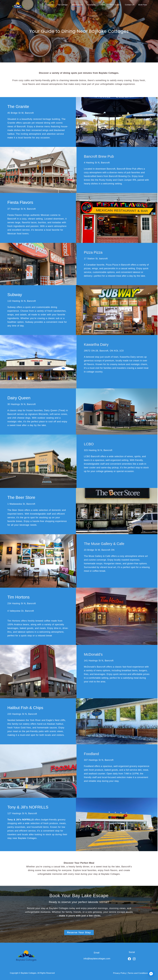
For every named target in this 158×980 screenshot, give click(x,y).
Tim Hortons (18, 596)
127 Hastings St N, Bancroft (22, 812)
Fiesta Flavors (20, 202)
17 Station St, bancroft (96, 258)
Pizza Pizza (94, 252)
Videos (103, 5)
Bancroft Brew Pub (100, 156)
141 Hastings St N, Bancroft (99, 660)
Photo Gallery (115, 5)
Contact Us (130, 5)
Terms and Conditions (138, 972)
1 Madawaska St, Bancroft (21, 503)
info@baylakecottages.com (97, 958)
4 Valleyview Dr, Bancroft (21, 610)
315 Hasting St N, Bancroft (98, 450)
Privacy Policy (120, 972)
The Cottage (63, 5)
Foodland (92, 753)
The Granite (18, 106)
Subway (14, 294)
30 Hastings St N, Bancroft (22, 404)
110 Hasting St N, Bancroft (22, 300)
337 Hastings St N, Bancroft (99, 759)
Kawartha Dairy (97, 344)
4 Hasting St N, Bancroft (97, 162)
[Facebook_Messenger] (151, 974)
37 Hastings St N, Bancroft (22, 208)
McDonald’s (94, 653)
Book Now (143, 5)
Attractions (91, 5)
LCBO (89, 443)
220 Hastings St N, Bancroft (22, 713)
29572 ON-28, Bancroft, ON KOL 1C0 (104, 350)
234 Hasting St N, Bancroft (22, 602)
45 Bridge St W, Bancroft (21, 113)
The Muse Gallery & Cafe (106, 543)
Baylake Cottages (29, 972)
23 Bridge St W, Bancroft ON (99, 549)
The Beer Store (21, 497)
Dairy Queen (19, 397)
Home (51, 5)
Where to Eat (77, 5)
